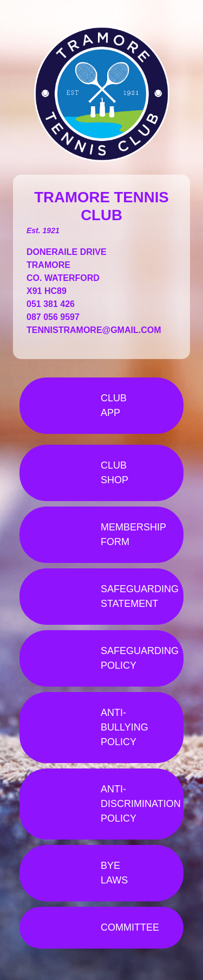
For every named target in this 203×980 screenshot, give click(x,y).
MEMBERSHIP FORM (133, 534)
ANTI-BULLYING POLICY (125, 727)
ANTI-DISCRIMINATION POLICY (141, 804)
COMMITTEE (130, 927)
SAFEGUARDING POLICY (140, 658)
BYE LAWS (114, 873)
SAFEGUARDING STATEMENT (140, 596)
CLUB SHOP (114, 473)
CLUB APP (114, 405)
